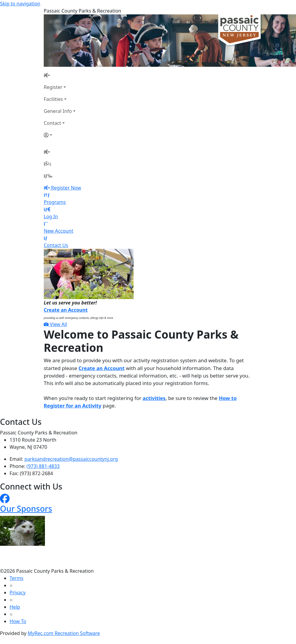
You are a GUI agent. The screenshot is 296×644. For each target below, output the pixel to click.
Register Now (66, 188)
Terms (16, 578)
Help (15, 607)
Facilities (53, 99)
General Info (58, 111)
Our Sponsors (26, 509)
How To (18, 621)
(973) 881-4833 (43, 466)
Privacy (18, 593)
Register (53, 87)
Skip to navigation (20, 4)
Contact (52, 123)
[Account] (60, 135)
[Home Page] (60, 75)
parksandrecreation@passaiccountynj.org (71, 459)
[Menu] (48, 176)
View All (55, 324)
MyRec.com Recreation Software (64, 633)
